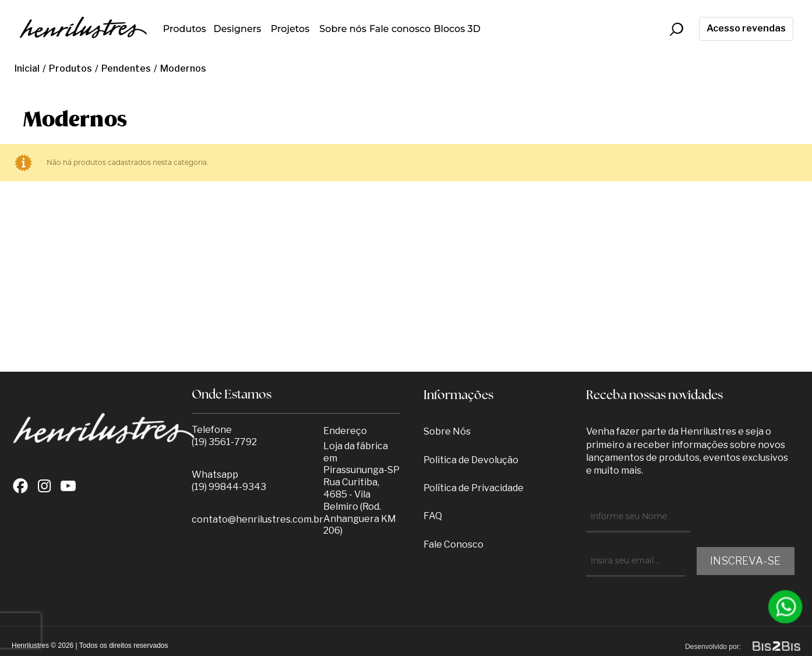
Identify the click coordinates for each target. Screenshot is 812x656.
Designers (237, 29)
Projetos (290, 29)
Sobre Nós (447, 431)
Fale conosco (400, 29)
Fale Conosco (453, 544)
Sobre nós (343, 29)
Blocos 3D (457, 29)
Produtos (185, 29)
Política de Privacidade (474, 488)
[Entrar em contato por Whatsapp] (786, 607)
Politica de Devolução (471, 460)
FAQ (433, 516)
